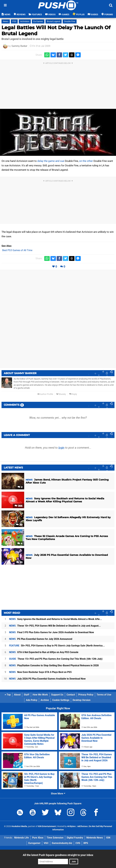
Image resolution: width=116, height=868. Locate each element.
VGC (46, 843)
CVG (78, 843)
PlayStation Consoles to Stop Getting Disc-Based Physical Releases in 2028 (54, 665)
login (61, 448)
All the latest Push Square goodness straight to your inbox (58, 855)
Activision (25, 21)
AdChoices (82, 826)
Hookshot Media (19, 826)
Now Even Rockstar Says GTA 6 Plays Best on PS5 (40, 672)
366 (19, 506)
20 (19, 525)
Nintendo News (95, 838)
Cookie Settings (61, 700)
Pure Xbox (38, 838)
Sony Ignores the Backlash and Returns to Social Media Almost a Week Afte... (56, 619)
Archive (45, 700)
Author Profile (45, 394)
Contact (71, 695)
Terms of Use (104, 695)
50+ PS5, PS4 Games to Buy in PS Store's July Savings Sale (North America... (57, 646)
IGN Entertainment (47, 826)
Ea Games (38, 21)
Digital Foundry (75, 838)
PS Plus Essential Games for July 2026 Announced (41, 639)
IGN (108, 838)
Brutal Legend (54, 21)
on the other (86, 161)
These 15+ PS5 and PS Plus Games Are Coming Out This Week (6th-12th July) (56, 659)
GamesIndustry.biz (62, 843)
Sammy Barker (19, 46)
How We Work (40, 695)
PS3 (14, 21)
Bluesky (61, 394)
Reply (73, 394)
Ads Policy (32, 700)
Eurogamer (34, 843)
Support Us (57, 695)
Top (8, 695)
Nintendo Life (22, 838)
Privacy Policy (86, 695)
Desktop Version (82, 700)
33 (19, 562)
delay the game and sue (51, 161)
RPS (86, 843)
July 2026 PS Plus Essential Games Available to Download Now (47, 679)
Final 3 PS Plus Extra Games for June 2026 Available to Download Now (52, 632)
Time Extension (55, 838)
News (6, 21)
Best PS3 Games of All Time (17, 250)
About (17, 695)
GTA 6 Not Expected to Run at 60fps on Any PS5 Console (44, 652)
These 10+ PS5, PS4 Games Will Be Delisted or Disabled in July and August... (55, 626)
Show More (58, 794)
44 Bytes (71, 826)
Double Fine (70, 21)
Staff (27, 695)
